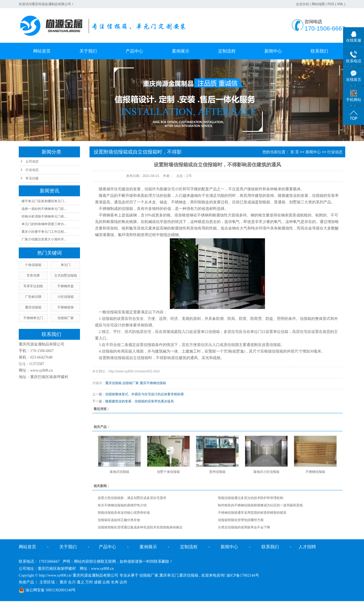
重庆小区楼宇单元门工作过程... (44, 232)
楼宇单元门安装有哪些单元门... (44, 201)
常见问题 (32, 178)
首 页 (295, 152)
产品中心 (134, 51)
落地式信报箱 (119, 472)
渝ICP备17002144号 (243, 575)
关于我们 (88, 51)
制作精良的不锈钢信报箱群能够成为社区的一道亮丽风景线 (260, 505)
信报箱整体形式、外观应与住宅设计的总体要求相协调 (144, 394)
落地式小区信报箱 (266, 472)
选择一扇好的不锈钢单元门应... (44, 209)
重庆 (63, 582)
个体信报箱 (33, 265)
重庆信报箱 (33, 307)
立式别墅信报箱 (66, 276)
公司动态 (32, 161)
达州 (123, 582)
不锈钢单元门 (33, 318)
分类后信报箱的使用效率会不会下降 (244, 527)
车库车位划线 (33, 286)
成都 (98, 582)
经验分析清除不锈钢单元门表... (44, 216)
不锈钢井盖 (66, 286)
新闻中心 (273, 51)
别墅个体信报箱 (168, 472)
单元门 (66, 265)
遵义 (81, 582)
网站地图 (318, 4)
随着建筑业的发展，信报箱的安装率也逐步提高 (140, 401)
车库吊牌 (33, 276)
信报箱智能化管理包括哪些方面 (241, 520)
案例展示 (181, 51)
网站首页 (42, 51)
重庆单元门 (169, 575)
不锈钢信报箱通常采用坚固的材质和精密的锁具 (252, 513)
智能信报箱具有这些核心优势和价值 (124, 513)
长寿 (115, 582)
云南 (106, 582)
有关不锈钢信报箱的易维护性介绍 (122, 505)
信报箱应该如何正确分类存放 (119, 520)
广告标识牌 (33, 297)
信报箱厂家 (66, 318)
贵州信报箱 (217, 472)
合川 (72, 582)
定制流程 (227, 51)
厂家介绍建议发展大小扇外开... (44, 239)
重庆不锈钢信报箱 (153, 383)
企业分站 (303, 4)
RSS (331, 4)
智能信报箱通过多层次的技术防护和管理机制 (251, 498)
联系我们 (319, 51)
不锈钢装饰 (66, 307)
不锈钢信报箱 (315, 472)
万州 (89, 582)
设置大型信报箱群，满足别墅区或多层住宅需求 (132, 498)
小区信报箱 (66, 297)
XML (340, 4)
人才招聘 (307, 547)
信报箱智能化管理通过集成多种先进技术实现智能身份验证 (140, 527)
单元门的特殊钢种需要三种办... (44, 224)
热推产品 (26, 582)
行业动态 (32, 170)
